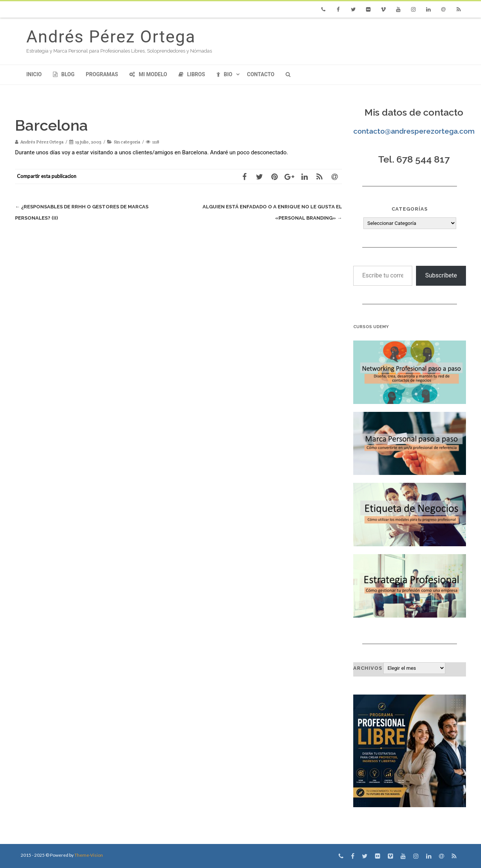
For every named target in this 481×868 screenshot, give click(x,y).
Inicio (34, 74)
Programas (102, 74)
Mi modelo (148, 74)
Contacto (261, 74)
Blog (64, 74)
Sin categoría (127, 142)
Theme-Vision (89, 855)
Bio (225, 74)
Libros (192, 74)
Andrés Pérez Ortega (111, 37)
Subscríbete (441, 275)
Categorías (410, 209)
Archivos (368, 668)
